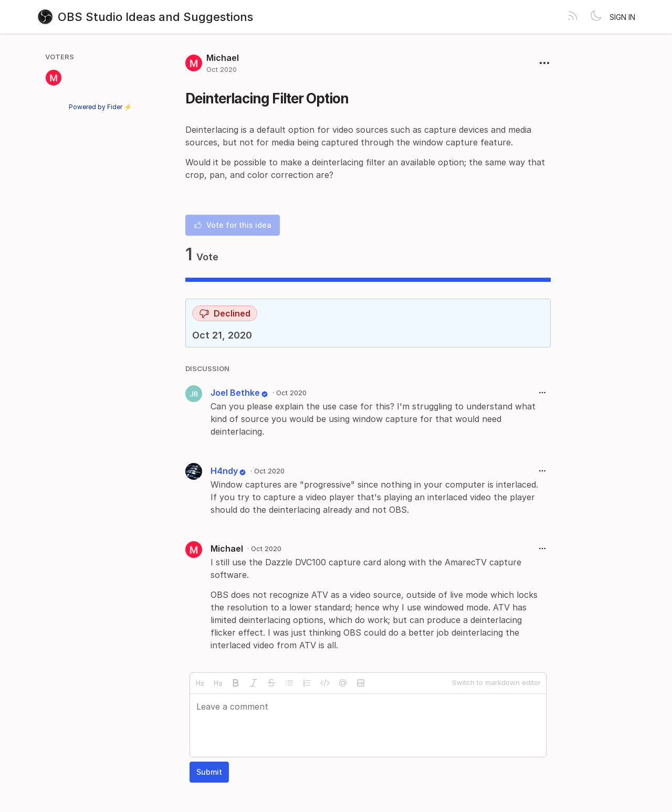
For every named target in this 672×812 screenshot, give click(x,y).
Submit (209, 772)
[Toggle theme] (596, 17)
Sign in (622, 17)
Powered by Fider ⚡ (100, 107)
